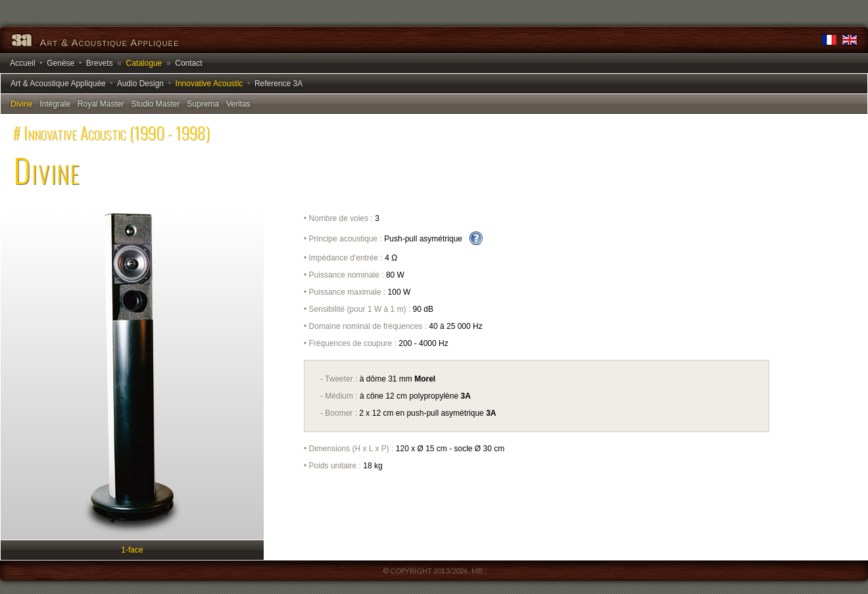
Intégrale (55, 104)
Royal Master (101, 104)
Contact (188, 63)
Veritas (238, 104)
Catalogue (144, 63)
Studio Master (155, 104)
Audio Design (140, 84)
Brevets (100, 63)
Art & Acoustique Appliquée (58, 84)
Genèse (60, 63)
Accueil (23, 63)
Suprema (203, 104)
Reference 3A (278, 84)
